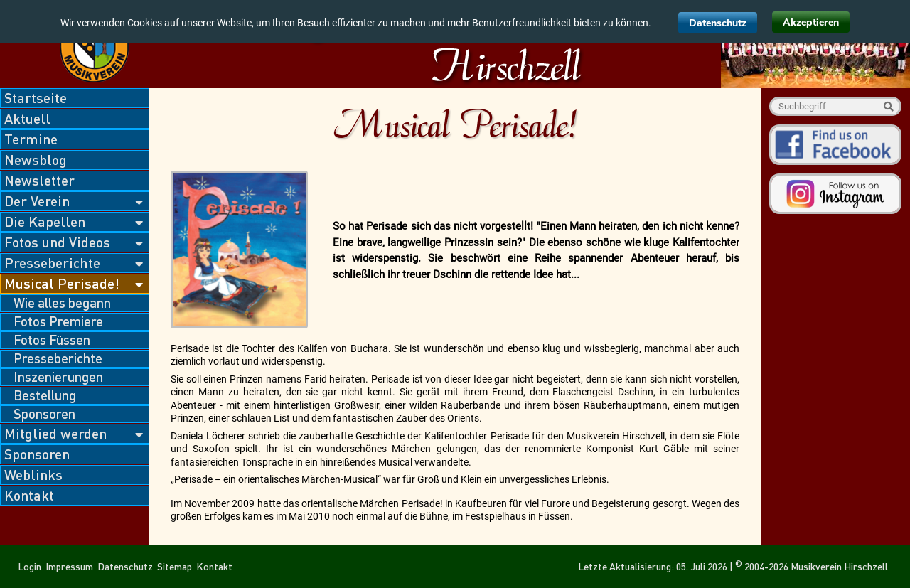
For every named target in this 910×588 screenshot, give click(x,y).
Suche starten (888, 106)
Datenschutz (718, 23)
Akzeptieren (811, 22)
